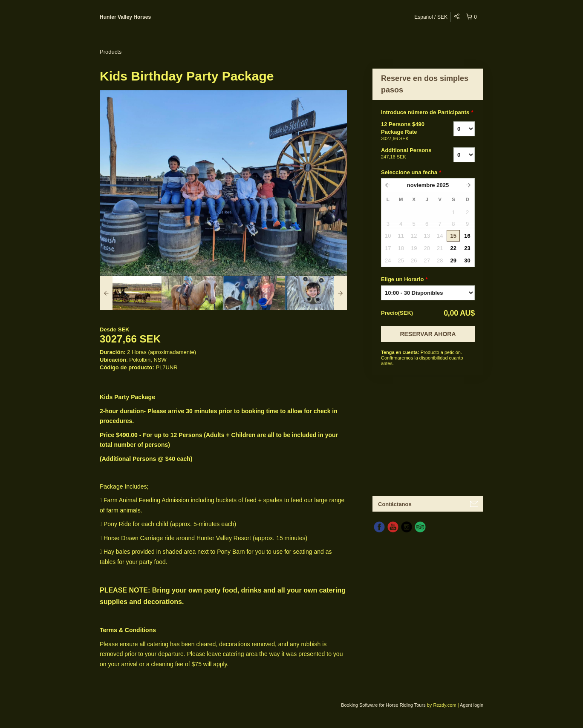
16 (467, 236)
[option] (131, 293)
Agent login (472, 705)
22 (453, 248)
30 (467, 260)
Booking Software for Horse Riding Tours (384, 705)
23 (467, 248)
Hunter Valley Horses (125, 17)
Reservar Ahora (428, 334)
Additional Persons (407, 154)
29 (453, 260)
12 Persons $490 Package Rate (407, 132)
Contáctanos (395, 504)
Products (111, 52)
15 (453, 236)
